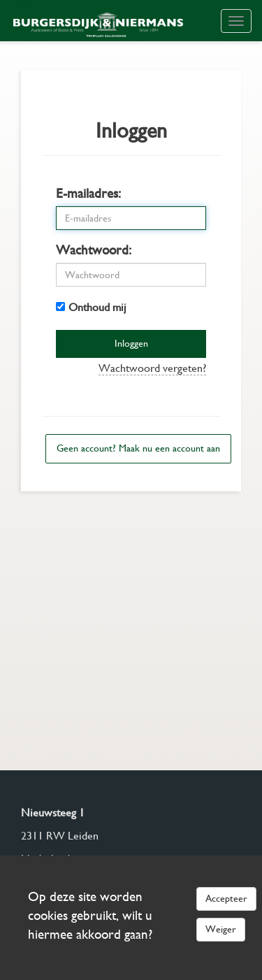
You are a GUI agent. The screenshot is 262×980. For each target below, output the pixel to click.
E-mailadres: (88, 193)
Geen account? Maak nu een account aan (138, 448)
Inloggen (131, 343)
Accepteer (226, 898)
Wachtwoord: (94, 250)
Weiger (221, 929)
